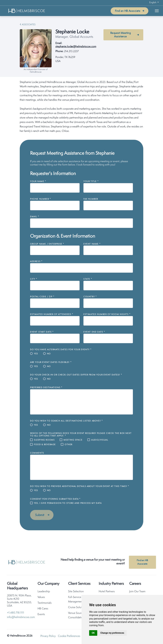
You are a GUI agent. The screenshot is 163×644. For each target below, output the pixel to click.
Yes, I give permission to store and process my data (68, 503)
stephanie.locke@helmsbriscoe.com (76, 47)
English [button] (153, 3)
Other (69, 445)
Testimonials (45, 603)
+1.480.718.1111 (16, 613)
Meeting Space (73, 440)
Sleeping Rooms (44, 440)
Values (41, 597)
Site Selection (76, 592)
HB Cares (43, 609)
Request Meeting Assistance (121, 35)
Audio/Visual (100, 440)
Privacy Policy (48, 636)
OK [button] (93, 633)
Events (41, 615)
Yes (36, 354)
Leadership (44, 592)
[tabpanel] (81, 107)
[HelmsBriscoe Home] (27, 11)
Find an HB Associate (128, 11)
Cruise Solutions (77, 608)
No (49, 354)
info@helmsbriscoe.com (21, 617)
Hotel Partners (107, 592)
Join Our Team (137, 592)
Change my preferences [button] (112, 633)
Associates (29, 25)
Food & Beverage (45, 445)
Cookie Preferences (69, 636)
